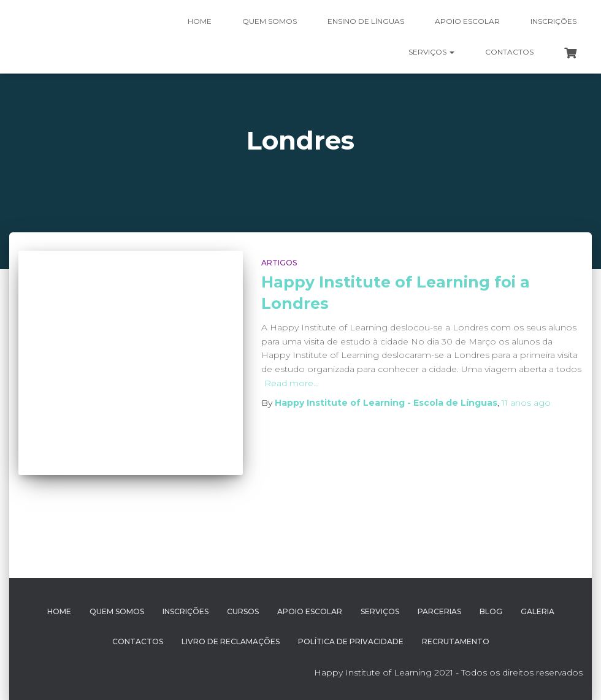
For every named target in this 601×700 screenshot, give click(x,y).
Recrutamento (456, 641)
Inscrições (553, 21)
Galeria (538, 611)
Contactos (509, 52)
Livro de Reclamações (231, 641)
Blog (491, 611)
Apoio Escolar (467, 21)
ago (526, 403)
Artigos (279, 263)
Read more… (292, 383)
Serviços (431, 52)
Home (200, 21)
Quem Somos (117, 611)
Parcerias (439, 611)
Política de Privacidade (351, 641)
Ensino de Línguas (366, 21)
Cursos (243, 611)
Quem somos (270, 21)
